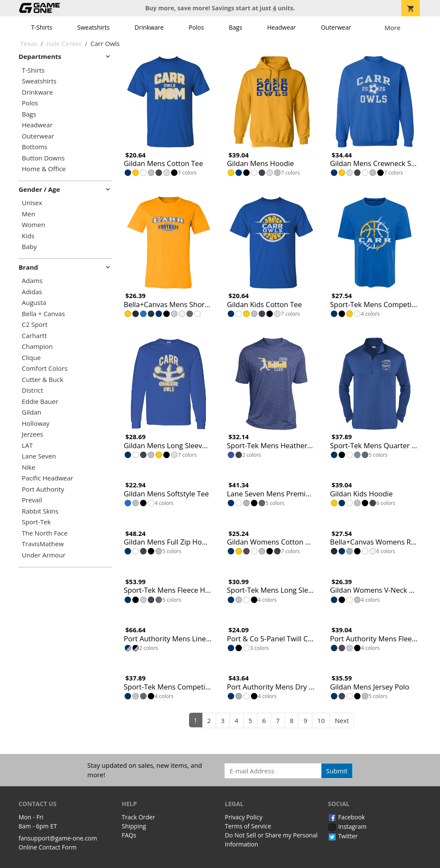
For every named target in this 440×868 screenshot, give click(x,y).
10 (321, 720)
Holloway (36, 423)
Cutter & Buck (43, 380)
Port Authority (43, 489)
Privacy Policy (243, 817)
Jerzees (33, 434)
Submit (337, 771)
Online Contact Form (47, 847)
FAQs (129, 835)
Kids (28, 236)
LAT (27, 445)
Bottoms (35, 147)
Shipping (134, 826)
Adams (32, 281)
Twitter (343, 836)
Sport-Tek (36, 522)
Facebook (346, 817)
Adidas (32, 292)
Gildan (32, 412)
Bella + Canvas (43, 314)
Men (29, 214)
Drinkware (149, 27)
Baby (29, 247)
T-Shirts (41, 27)
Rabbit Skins (40, 511)
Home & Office (44, 169)
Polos (196, 27)
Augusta (34, 303)
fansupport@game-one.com (58, 838)
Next (342, 720)
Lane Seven (39, 456)
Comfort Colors (45, 368)
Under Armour (44, 555)
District (33, 390)
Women (34, 225)
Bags (236, 27)
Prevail (32, 500)
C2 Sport (35, 325)
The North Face (45, 533)
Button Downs (43, 158)
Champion (37, 346)
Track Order (138, 817)
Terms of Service (248, 826)
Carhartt (34, 336)
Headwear (282, 27)
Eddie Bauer (40, 402)
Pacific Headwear (48, 478)
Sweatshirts (93, 27)
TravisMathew (43, 544)
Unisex (32, 203)
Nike (29, 467)
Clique (31, 358)
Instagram (347, 826)
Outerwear (336, 27)
